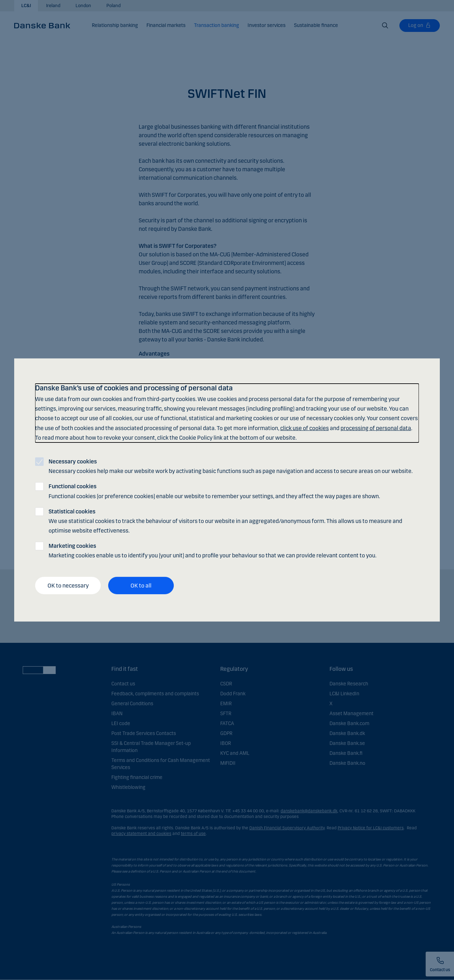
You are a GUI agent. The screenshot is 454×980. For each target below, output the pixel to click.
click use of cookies (304, 428)
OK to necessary (68, 586)
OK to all (141, 586)
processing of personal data (376, 428)
